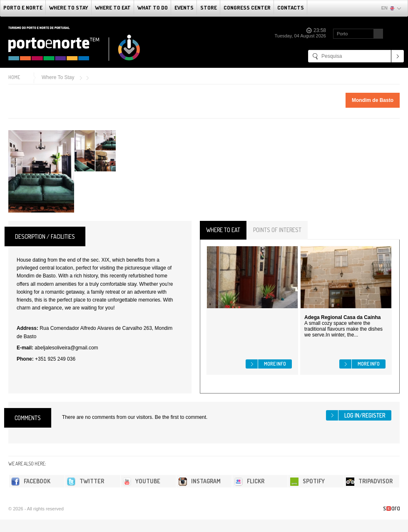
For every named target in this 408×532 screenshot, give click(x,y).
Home (14, 77)
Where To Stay (69, 7)
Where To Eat (113, 7)
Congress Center (247, 7)
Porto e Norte (23, 7)
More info (275, 364)
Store (209, 7)
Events (184, 7)
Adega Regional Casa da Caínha (342, 317)
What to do (153, 7)
